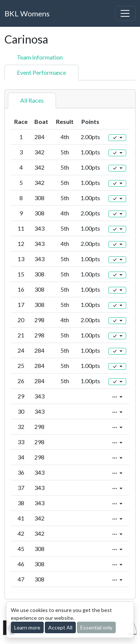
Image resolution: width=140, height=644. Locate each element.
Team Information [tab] (40, 57)
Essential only (96, 627)
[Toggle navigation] (125, 13)
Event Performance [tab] (41, 72)
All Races (32, 100)
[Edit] (117, 138)
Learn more (27, 627)
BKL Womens (27, 13)
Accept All (60, 627)
